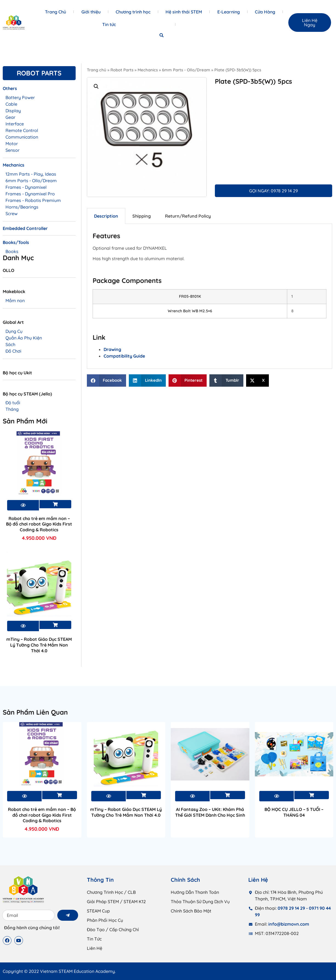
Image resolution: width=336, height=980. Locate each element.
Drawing (112, 349)
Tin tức (109, 24)
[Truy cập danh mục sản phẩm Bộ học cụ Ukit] (39, 375)
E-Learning (229, 12)
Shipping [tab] (142, 216)
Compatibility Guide (124, 356)
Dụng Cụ (14, 331)
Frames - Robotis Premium (33, 200)
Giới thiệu (91, 12)
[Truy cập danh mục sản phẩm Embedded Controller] (39, 231)
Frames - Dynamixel (26, 187)
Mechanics (148, 70)
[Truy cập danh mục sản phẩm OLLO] (39, 273)
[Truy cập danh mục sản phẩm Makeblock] (39, 294)
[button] (162, 35)
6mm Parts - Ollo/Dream (186, 70)
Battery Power (20, 97)
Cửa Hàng (265, 12)
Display (13, 111)
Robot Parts (122, 70)
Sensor (12, 150)
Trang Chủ (55, 12)
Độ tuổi (13, 403)
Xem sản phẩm (55, 504)
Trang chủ (97, 70)
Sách (10, 344)
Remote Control (22, 130)
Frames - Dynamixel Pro (30, 194)
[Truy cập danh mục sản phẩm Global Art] (39, 324)
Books (12, 251)
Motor (12, 144)
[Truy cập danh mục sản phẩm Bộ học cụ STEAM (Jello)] (39, 396)
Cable (11, 104)
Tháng (12, 409)
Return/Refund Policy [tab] (188, 216)
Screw (12, 214)
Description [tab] (106, 216)
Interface (15, 124)
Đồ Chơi (13, 351)
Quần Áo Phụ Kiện (24, 338)
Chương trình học (133, 12)
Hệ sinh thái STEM (184, 12)
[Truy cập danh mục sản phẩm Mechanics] (39, 167)
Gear (10, 117)
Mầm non (15, 301)
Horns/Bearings (22, 207)
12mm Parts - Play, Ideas (31, 174)
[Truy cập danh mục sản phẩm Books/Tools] (39, 245)
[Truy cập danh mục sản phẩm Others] (39, 91)
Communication (22, 137)
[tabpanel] (210, 296)
